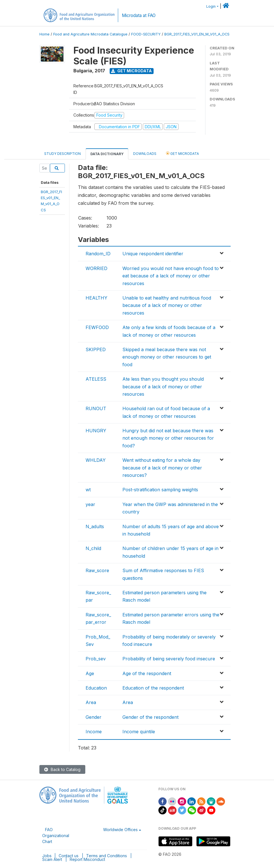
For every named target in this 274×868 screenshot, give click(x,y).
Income (94, 732)
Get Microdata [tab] (182, 153)
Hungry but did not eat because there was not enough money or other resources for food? (168, 438)
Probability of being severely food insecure (169, 659)
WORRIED (96, 268)
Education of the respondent (153, 688)
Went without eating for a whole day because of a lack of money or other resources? (162, 468)
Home (44, 34)
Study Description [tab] (62, 154)
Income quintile (139, 732)
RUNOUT (96, 408)
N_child (93, 548)
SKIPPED (96, 349)
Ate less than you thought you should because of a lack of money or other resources (163, 386)
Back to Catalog (62, 769)
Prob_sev (96, 659)
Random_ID (98, 254)
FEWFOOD (97, 327)
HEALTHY (96, 298)
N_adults (95, 526)
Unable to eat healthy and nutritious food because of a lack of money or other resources (167, 305)
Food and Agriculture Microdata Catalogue (90, 34)
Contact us (69, 856)
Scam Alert (52, 859)
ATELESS (96, 379)
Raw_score (97, 570)
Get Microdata (131, 71)
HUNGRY (96, 431)
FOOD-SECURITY (146, 34)
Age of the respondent (147, 673)
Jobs (47, 856)
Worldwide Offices (120, 830)
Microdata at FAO (139, 15)
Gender (94, 717)
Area (91, 702)
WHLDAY (96, 460)
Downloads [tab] (145, 154)
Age (90, 673)
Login (211, 6)
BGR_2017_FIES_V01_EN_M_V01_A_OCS (197, 34)
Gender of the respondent (150, 717)
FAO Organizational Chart (56, 836)
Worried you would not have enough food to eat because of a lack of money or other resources (171, 276)
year (90, 504)
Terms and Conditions (107, 856)
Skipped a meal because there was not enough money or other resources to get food (167, 357)
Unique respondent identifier (153, 254)
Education (96, 688)
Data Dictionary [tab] (107, 154)
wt (88, 490)
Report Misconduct (87, 859)
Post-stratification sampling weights (160, 490)
